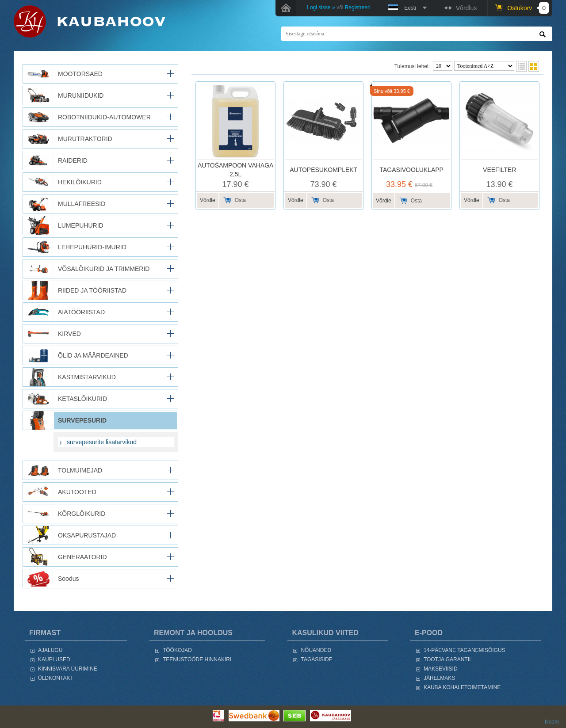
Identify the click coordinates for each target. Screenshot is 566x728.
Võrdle (208, 200)
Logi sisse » (321, 8)
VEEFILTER (499, 170)
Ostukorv (528, 8)
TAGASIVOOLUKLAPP (411, 170)
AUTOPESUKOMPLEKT (323, 170)
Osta (240, 200)
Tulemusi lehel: (412, 66)
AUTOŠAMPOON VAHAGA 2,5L (235, 170)
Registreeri (358, 8)
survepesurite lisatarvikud (102, 442)
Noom (552, 722)
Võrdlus (466, 8)
